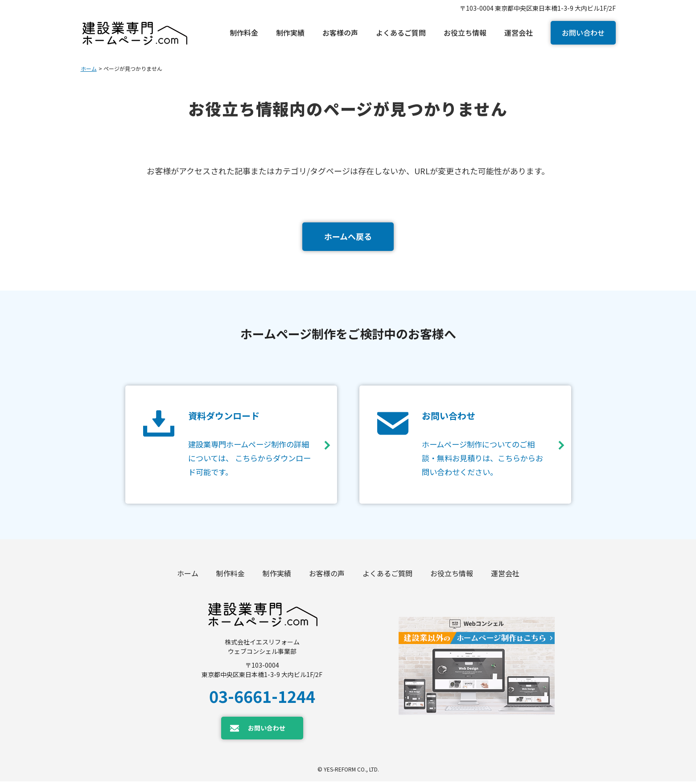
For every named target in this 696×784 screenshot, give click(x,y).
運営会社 (505, 576)
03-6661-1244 (262, 698)
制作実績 (277, 576)
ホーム (89, 68)
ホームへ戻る (348, 236)
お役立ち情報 (452, 576)
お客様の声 (327, 576)
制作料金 (231, 576)
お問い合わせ (583, 33)
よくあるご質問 (387, 576)
